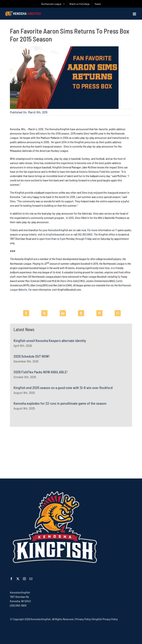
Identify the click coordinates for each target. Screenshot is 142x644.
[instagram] (24, 579)
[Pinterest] (99, 313)
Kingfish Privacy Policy (105, 619)
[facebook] (11, 579)
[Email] (118, 313)
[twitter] (18, 579)
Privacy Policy (83, 619)
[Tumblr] (81, 313)
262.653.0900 (85, 235)
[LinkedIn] (63, 313)
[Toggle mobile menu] (135, 14)
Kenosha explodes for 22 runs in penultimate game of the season (60, 405)
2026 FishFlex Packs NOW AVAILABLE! (41, 373)
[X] (44, 313)
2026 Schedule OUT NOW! (32, 358)
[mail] (31, 579)
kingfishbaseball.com (58, 235)
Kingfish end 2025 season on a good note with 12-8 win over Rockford (63, 389)
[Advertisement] (71, 452)
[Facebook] (26, 313)
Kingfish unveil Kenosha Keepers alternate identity (50, 342)
